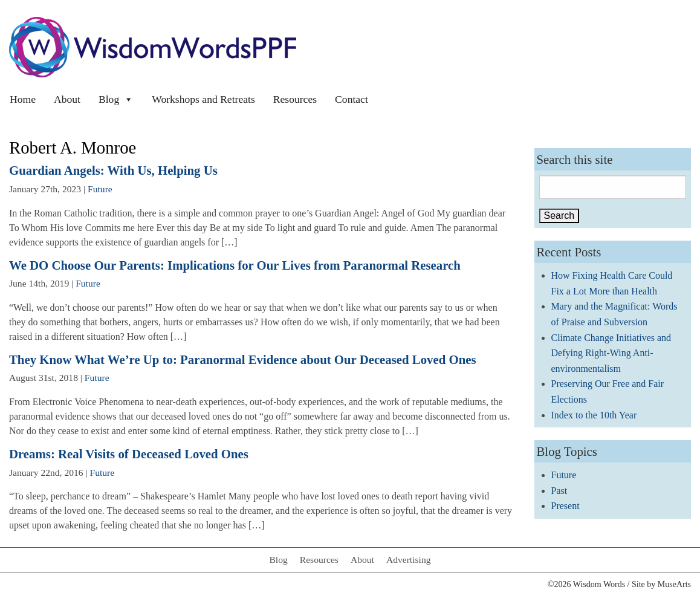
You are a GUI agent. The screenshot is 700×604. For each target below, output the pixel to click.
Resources (295, 99)
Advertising (409, 560)
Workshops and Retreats (203, 99)
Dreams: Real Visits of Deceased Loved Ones (129, 454)
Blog (116, 99)
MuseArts (674, 584)
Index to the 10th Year (594, 415)
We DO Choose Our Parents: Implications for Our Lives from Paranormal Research (235, 265)
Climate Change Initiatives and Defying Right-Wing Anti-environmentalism (611, 353)
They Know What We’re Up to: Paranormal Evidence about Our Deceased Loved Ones (243, 359)
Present (566, 506)
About (67, 99)
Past (559, 491)
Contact (352, 99)
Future (100, 189)
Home (23, 99)
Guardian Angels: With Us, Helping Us (113, 170)
